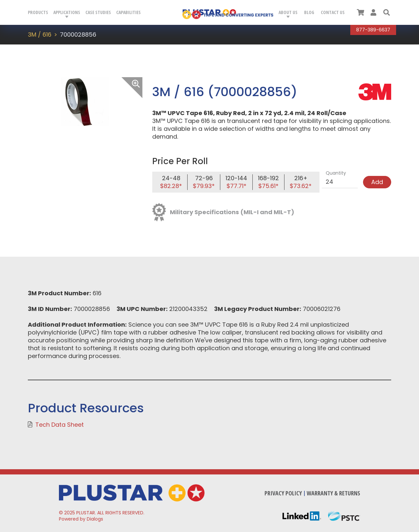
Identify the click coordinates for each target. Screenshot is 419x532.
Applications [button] (67, 12)
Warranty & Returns (333, 493)
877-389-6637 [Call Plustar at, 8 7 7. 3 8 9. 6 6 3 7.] (373, 30)
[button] (387, 12)
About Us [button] (288, 12)
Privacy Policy (283, 493)
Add (377, 182)
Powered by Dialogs (81, 519)
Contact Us (333, 12)
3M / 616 (40, 34)
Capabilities (128, 12)
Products (38, 12)
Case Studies (98, 12)
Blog (309, 12)
